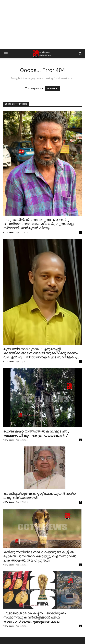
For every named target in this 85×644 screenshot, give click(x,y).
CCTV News (8, 232)
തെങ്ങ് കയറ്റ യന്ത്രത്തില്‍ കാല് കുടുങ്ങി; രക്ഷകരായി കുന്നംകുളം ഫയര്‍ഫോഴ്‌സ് (36, 433)
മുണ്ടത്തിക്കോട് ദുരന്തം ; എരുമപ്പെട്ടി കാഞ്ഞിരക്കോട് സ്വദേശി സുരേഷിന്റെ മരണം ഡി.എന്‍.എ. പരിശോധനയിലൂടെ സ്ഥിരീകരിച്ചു (41, 353)
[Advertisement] (42, 25)
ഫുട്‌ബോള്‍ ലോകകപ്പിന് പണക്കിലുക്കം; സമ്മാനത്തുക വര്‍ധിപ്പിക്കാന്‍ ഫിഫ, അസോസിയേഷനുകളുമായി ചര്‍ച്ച (35, 617)
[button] (6, 54)
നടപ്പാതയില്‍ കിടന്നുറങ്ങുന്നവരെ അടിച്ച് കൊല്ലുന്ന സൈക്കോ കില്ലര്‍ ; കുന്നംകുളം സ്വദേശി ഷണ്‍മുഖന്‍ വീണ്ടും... (39, 224)
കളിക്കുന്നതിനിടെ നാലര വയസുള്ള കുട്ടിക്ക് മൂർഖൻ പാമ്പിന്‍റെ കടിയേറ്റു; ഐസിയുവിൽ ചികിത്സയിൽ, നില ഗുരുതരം (40, 556)
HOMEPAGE (52, 89)
